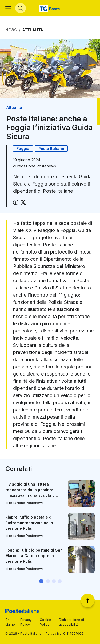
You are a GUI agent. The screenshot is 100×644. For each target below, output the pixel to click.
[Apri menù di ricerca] (21, 8)
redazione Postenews (37, 166)
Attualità (33, 30)
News (11, 30)
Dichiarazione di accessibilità (71, 622)
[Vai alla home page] (50, 8)
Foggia (23, 148)
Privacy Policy (26, 622)
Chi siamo (10, 622)
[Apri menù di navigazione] (8, 8)
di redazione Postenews (25, 503)
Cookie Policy (45, 622)
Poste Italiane (51, 148)
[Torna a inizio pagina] (88, 600)
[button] (41, 581)
